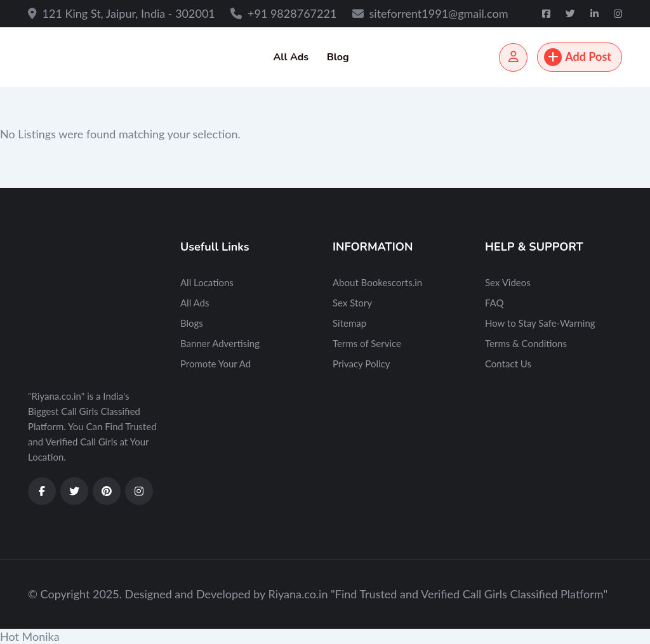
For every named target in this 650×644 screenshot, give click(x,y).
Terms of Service (367, 343)
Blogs (192, 323)
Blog (338, 57)
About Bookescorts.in (377, 282)
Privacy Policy (361, 364)
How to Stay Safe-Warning (540, 323)
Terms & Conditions (526, 343)
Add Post (578, 57)
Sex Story (352, 303)
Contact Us (508, 364)
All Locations (207, 282)
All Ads (291, 57)
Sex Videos (508, 282)
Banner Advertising (220, 343)
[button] (325, 636)
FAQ (494, 303)
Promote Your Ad (216, 364)
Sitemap (349, 323)
